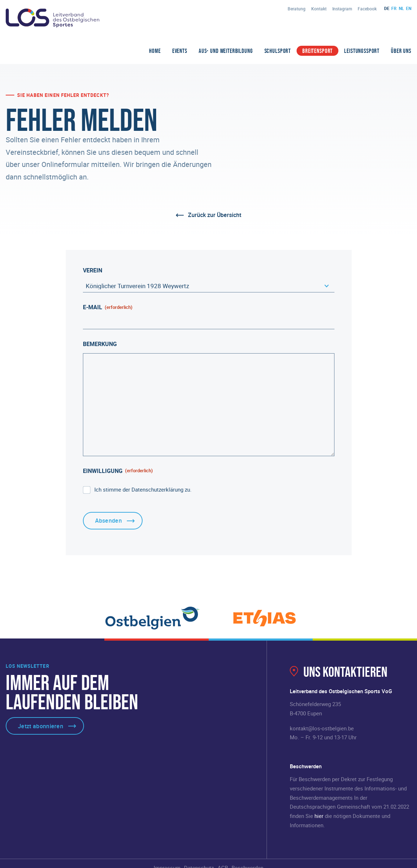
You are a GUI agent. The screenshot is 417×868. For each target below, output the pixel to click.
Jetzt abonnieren (41, 726)
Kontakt (319, 9)
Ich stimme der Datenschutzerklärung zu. (143, 489)
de (387, 8)
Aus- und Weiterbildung (226, 51)
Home (155, 51)
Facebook (367, 9)
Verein (93, 270)
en (409, 8)
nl (401, 8)
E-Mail (108, 307)
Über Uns (401, 51)
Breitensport (317, 51)
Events (180, 51)
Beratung (297, 9)
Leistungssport (362, 51)
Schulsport (278, 51)
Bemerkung (100, 344)
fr (394, 8)
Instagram (342, 9)
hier (319, 816)
